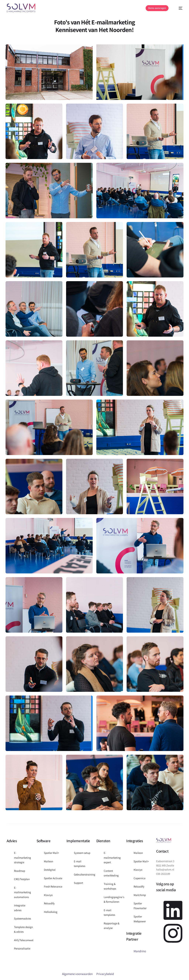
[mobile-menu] (178, 8)
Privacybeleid (105, 974)
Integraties (135, 841)
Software (43, 841)
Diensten (103, 841)
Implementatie (78, 841)
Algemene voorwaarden (77, 974)
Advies (12, 841)
